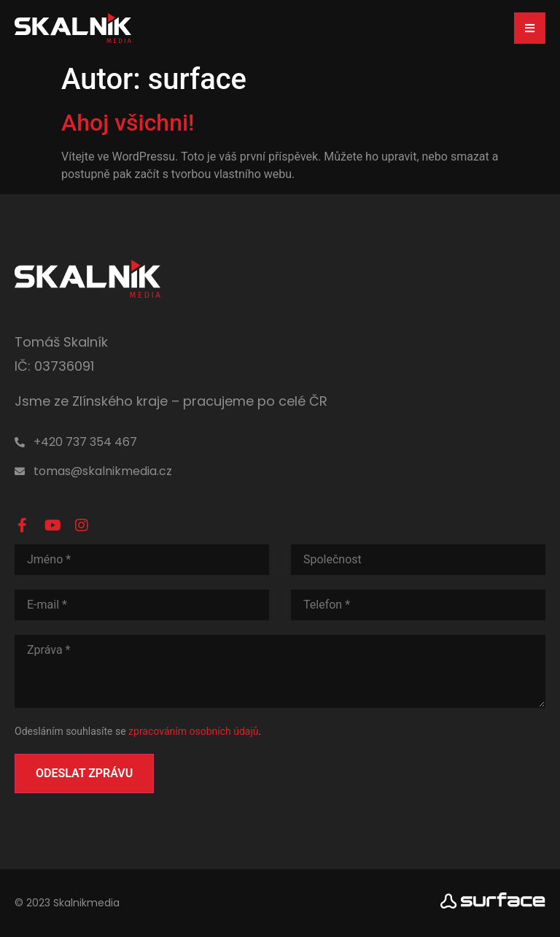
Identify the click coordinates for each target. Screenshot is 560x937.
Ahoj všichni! (128, 123)
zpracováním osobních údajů (193, 730)
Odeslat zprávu (84, 772)
